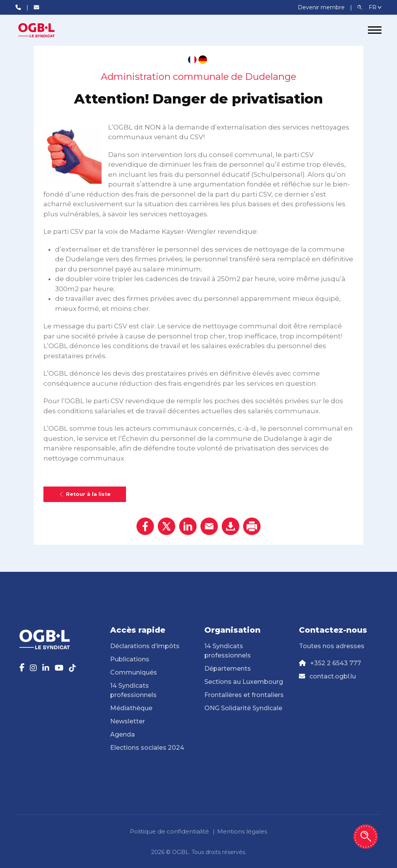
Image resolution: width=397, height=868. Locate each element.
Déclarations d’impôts (145, 646)
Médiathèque (131, 708)
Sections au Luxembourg (244, 682)
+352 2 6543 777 (336, 663)
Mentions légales (242, 831)
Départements (228, 669)
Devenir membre (322, 7)
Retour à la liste (85, 494)
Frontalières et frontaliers (244, 695)
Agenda (123, 734)
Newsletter (128, 721)
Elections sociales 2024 (147, 748)
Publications (130, 659)
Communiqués (134, 672)
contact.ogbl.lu (333, 676)
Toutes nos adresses (332, 646)
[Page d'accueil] (45, 30)
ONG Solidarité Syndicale (243, 708)
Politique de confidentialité (169, 831)
